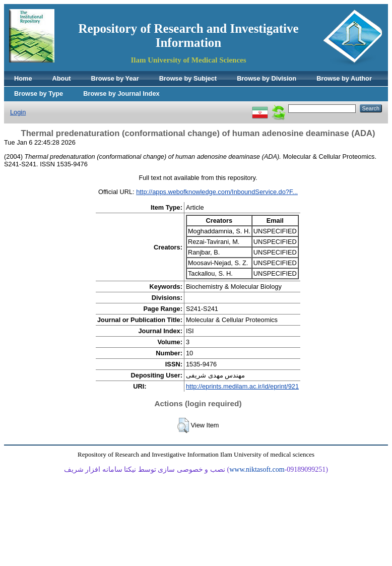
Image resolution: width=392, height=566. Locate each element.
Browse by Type (39, 93)
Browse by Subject (188, 78)
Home (23, 78)
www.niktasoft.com (257, 469)
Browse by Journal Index (121, 93)
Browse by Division (267, 78)
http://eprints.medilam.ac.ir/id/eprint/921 (242, 386)
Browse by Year (115, 78)
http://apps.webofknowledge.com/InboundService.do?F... (217, 192)
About (62, 78)
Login (18, 112)
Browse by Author (344, 78)
